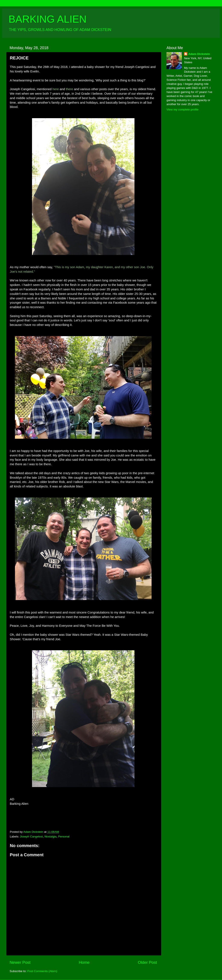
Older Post (147, 962)
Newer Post (20, 962)
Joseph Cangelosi (31, 837)
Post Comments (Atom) (42, 971)
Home (84, 962)
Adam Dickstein (199, 54)
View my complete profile (183, 110)
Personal (64, 837)
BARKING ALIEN (47, 19)
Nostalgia (50, 837)
